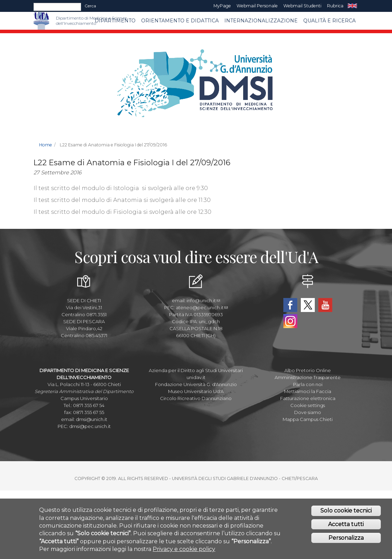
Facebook (290, 305)
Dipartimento (115, 21)
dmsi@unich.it (92, 419)
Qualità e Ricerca (329, 21)
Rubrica (335, 6)
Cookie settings (308, 405)
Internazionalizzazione (261, 21)
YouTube (325, 305)
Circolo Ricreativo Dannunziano (196, 398)
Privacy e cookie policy (184, 553)
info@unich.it (203, 300)
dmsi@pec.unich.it (90, 426)
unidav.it (196, 377)
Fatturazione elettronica (308, 398)
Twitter (308, 305)
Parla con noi (308, 384)
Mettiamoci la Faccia (308, 391)
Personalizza (346, 541)
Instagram (290, 321)
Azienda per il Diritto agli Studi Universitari (196, 370)
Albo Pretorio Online (308, 370)
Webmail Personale (257, 6)
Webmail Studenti (302, 6)
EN (352, 6)
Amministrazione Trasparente (308, 377)
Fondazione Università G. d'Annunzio (196, 384)
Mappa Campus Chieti (308, 419)
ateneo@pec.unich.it (202, 307)
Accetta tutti (346, 528)
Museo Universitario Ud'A (196, 391)
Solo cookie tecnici (346, 514)
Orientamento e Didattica (180, 21)
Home (46, 145)
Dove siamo (308, 412)
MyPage (222, 6)
